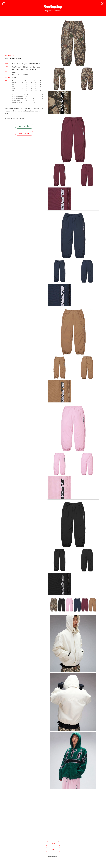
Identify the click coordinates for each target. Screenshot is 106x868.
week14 (15, 72)
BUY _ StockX (24, 126)
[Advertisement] (24, 36)
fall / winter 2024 (10, 55)
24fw (53, 844)
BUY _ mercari (24, 133)
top (53, 849)
